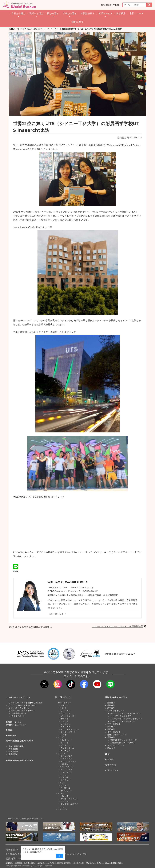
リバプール (66, 788)
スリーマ (65, 801)
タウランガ (66, 780)
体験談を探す (88, 13)
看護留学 (111, 737)
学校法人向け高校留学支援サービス (20, 760)
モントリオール (67, 748)
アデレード (66, 713)
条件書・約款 (29, 863)
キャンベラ (66, 727)
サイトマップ (79, 863)
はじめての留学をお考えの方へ (22, 705)
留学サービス (106, 13)
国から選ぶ (53, 13)
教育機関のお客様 (110, 5)
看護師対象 (13, 754)
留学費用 (121, 13)
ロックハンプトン (68, 732)
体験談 (107, 754)
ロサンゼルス (67, 756)
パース (64, 708)
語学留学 (111, 708)
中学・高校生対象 (16, 746)
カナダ (61, 737)
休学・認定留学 (114, 732)
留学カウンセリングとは (19, 708)
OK (42, 856)
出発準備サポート (19, 713)
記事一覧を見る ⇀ (57, 614)
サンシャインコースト (70, 729)
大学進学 (111, 727)
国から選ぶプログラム (64, 697)
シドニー (65, 705)
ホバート (65, 719)
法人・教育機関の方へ (114, 863)
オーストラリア (65, 703)
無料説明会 (78, 22)
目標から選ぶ (19, 13)
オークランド (67, 769)
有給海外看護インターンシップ (124, 740)
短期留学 (111, 703)
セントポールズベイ (69, 804)
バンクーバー (67, 740)
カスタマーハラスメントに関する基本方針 (54, 863)
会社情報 (9, 863)
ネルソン (65, 775)
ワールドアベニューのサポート (22, 711)
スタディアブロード (116, 745)
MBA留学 (111, 748)
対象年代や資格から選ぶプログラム (20, 741)
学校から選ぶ (70, 13)
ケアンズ (65, 721)
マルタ (61, 793)
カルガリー (66, 751)
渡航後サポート (18, 716)
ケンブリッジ (67, 791)
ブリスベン (66, 711)
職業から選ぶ (37, 13)
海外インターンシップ (117, 735)
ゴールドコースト (68, 716)
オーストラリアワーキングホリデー (126, 713)
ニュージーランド (65, 767)
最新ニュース (137, 13)
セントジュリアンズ (69, 799)
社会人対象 (13, 752)
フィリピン (63, 809)
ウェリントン (67, 772)
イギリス (62, 783)
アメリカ (62, 753)
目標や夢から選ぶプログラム (116, 697)
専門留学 (111, 729)
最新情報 (9, 730)
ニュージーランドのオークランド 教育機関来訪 (118, 626)
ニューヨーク (67, 759)
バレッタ (65, 796)
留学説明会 (109, 759)
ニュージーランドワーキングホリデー (126, 719)
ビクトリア (66, 745)
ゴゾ (63, 807)
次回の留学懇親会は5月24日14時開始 (32, 627)
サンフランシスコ (68, 761)
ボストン (65, 764)
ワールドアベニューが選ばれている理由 (26, 703)
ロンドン (65, 785)
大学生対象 (13, 749)
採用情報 (18, 863)
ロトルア (65, 777)
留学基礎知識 (11, 735)
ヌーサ (64, 735)
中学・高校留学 (114, 724)
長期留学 (111, 705)
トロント (65, 743)
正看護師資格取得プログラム (123, 743)
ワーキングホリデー (116, 711)
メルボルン (66, 724)
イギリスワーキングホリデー (123, 721)
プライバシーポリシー (95, 863)
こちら (23, 852)
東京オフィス (113, 770)
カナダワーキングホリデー (122, 716)
